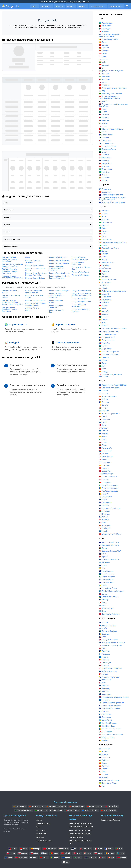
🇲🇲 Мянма (103, 123)
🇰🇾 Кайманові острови (108, 671)
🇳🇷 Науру (103, 565)
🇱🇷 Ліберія (103, 288)
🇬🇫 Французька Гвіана (108, 783)
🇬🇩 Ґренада (104, 660)
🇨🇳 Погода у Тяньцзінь (95, 806)
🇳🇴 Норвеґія (104, 468)
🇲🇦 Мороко (104, 314)
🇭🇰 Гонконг (104, 51)
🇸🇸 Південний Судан (107, 337)
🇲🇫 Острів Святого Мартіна (110, 706)
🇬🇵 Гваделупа (105, 651)
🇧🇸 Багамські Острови (108, 631)
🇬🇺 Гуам (102, 554)
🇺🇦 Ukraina (104, 391)
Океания (82, 6)
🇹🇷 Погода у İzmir (111, 806)
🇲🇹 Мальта (103, 454)
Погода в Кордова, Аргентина (79, 305)
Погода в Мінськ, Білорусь (59, 291)
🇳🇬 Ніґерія (103, 326)
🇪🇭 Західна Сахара (107, 262)
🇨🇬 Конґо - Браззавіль (108, 280)
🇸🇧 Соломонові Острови (109, 597)
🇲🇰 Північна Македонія (108, 477)
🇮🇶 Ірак (102, 68)
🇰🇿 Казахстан (105, 76)
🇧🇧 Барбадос (104, 634)
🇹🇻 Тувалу (103, 605)
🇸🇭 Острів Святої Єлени (109, 332)
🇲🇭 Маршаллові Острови (109, 560)
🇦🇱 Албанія (104, 399)
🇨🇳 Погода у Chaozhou (109, 810)
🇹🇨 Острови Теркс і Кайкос (110, 709)
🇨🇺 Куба (102, 683)
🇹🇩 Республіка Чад (107, 340)
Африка (59, 6)
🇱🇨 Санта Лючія (106, 720)
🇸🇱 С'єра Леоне (105, 349)
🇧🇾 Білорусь (104, 408)
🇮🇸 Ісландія (104, 434)
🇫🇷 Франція (104, 517)
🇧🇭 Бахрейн (104, 32)
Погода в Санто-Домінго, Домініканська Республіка (82, 295)
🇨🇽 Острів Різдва (106, 135)
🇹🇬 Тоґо (102, 366)
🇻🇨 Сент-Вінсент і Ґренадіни (110, 729)
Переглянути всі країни (82, 2)
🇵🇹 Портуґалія (105, 482)
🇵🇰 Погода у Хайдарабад (23, 810)
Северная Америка (98, 6)
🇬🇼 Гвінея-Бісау (105, 240)
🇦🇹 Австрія (104, 394)
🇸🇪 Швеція (103, 531)
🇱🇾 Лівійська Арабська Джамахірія (113, 291)
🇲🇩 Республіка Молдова (109, 488)
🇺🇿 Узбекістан (105, 172)
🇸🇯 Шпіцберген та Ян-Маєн (110, 534)
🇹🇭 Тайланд (104, 161)
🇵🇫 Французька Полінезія (109, 614)
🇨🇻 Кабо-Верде (105, 268)
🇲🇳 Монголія (104, 120)
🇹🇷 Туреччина (105, 166)
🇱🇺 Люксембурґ (105, 451)
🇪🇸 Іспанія (103, 437)
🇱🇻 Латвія (103, 442)
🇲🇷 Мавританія (105, 297)
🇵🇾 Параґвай (104, 769)
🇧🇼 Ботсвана (104, 219)
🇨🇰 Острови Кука (106, 580)
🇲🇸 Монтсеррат (105, 694)
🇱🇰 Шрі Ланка (105, 178)
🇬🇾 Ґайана (103, 760)
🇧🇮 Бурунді (104, 225)
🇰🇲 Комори (104, 277)
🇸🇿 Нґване (103, 320)
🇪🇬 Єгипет (103, 257)
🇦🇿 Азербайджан (106, 23)
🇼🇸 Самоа (103, 594)
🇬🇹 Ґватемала (105, 654)
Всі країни (40, 837)
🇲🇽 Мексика (104, 691)
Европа (71, 6)
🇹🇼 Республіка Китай (107, 146)
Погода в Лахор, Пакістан (35, 278)
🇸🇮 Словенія (104, 505)
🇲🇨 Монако (104, 459)
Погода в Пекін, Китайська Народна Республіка (12, 265)
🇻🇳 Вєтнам (103, 45)
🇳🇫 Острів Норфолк (107, 577)
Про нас (39, 820)
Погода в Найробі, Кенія (81, 302)
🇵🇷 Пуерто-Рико (106, 714)
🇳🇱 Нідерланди (105, 462)
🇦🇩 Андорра (104, 402)
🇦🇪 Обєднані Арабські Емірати (111, 129)
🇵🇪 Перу (103, 772)
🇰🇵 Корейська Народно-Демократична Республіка (109, 98)
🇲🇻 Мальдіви (104, 118)
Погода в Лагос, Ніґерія (34, 265)
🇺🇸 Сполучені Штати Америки (111, 735)
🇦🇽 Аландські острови (108, 396)
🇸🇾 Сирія (103, 152)
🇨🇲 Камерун (104, 271)
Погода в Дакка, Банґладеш (78, 263)
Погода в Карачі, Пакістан (59, 263)
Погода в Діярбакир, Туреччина (56, 306)
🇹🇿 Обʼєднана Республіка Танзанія (113, 329)
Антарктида (46, 6)
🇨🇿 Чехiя (103, 523)
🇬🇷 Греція (103, 422)
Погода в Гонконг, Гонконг (35, 300)
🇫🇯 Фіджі (103, 611)
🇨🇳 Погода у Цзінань (36, 806)
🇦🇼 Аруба (103, 628)
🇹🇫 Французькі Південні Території (112, 202)
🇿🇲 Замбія (103, 260)
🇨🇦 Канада (103, 674)
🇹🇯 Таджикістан (105, 158)
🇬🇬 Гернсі (103, 416)
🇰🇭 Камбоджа (105, 79)
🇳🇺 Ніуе (102, 568)
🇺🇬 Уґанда (103, 372)
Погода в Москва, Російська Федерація (80, 258)
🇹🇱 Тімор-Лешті (105, 163)
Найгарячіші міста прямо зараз (80, 823)
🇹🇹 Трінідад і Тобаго (107, 737)
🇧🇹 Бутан (103, 42)
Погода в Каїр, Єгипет (80, 275)
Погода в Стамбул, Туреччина (33, 261)
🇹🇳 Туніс (103, 369)
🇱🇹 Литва (103, 445)
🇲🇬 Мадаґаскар (105, 300)
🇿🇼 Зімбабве (104, 265)
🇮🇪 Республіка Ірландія (108, 485)
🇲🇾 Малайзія (104, 115)
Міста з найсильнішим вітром (80, 834)
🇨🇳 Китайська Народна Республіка (113, 88)
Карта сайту (41, 830)
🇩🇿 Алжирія (104, 211)
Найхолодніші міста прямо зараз (81, 827)
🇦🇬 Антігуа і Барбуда (107, 625)
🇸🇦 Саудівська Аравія (108, 149)
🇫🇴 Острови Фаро (106, 474)
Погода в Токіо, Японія (81, 272)
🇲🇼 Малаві (103, 305)
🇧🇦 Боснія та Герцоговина (109, 414)
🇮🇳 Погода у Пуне (41, 810)
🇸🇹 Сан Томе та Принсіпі (109, 352)
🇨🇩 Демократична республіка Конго (113, 242)
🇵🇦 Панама (104, 711)
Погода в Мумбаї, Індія (57, 257)
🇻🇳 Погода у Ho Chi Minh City (56, 806)
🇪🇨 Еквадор (104, 763)
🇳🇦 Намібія (104, 317)
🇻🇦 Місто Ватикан (106, 457)
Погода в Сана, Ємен (80, 299)
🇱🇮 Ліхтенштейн (106, 448)
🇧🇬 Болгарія (104, 411)
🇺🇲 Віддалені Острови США (110, 551)
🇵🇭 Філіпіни (104, 175)
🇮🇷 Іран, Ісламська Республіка (111, 71)
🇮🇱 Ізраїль (103, 59)
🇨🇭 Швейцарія (105, 528)
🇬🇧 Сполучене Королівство (110, 508)
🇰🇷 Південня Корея (107, 143)
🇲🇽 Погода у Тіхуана (72, 810)
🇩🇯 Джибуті (104, 245)
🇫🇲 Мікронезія (105, 562)
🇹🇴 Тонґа (103, 603)
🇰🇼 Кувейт (103, 101)
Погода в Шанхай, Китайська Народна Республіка (10, 259)
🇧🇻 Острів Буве (105, 192)
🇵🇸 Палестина (105, 140)
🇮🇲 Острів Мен (105, 471)
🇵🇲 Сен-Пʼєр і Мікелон (108, 723)
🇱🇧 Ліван (103, 109)
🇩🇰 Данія (103, 425)
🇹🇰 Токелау (104, 600)
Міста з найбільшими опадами (80, 830)
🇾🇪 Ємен (103, 56)
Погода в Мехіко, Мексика (59, 260)
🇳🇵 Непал (103, 126)
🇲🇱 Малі (102, 308)
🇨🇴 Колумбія (104, 766)
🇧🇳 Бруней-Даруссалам (109, 39)
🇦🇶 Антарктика (105, 189)
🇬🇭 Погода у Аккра (20, 806)
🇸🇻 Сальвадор (105, 717)
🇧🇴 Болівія (103, 752)
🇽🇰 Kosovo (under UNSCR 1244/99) (113, 385)
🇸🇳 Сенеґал (104, 357)
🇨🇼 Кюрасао (104, 686)
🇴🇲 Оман (103, 132)
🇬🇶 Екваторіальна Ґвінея (109, 248)
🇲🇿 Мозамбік (104, 311)
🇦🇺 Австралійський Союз (109, 542)
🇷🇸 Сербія (103, 500)
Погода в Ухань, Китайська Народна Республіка (59, 277)
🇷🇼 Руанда (103, 346)
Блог (38, 827)
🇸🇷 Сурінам (104, 775)
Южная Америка (116, 6)
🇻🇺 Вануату (104, 548)
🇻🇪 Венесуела (105, 757)
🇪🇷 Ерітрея (104, 251)
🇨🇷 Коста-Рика (105, 680)
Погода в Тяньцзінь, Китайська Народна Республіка (56, 268)
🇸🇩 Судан (103, 363)
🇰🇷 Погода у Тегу (56, 810)
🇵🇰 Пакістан (104, 138)
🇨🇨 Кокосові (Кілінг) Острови (110, 94)
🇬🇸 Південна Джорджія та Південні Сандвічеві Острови (113, 199)
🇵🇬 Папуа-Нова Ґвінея (108, 588)
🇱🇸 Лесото (103, 285)
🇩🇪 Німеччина (105, 465)
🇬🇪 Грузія (103, 54)
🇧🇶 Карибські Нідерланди (109, 677)
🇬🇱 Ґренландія (105, 663)
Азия (35, 6)
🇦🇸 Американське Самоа (109, 545)
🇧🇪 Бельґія (104, 405)
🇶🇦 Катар (103, 82)
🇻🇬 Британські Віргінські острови (112, 643)
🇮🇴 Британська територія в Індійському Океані (110, 35)
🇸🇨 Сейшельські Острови (109, 354)
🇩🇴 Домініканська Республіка (111, 668)
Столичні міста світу (44, 840)
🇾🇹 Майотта (104, 303)
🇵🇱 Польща (104, 480)
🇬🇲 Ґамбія (103, 231)
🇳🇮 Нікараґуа (104, 700)
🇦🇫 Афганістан (105, 26)
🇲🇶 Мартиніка (105, 688)
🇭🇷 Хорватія (104, 520)
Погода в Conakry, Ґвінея (82, 291)
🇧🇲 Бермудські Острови (109, 640)
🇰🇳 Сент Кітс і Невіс (107, 726)
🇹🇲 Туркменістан (106, 169)
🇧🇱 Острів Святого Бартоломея (112, 703)
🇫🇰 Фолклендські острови (109, 780)
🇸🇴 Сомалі (103, 360)
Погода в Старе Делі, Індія (59, 273)
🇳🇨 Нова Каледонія (107, 574)
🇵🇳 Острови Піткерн (107, 583)
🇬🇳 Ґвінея (103, 237)
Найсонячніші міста (76, 837)
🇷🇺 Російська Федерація (109, 491)
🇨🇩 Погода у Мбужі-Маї (90, 810)
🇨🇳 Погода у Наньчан (77, 806)
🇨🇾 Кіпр (102, 91)
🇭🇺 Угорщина (104, 511)
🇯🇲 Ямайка (104, 740)
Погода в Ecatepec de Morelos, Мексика (34, 292)
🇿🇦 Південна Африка (108, 334)
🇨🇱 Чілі (102, 786)
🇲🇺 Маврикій (104, 294)
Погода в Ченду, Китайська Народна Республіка (36, 274)
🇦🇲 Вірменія (104, 48)
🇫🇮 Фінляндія (104, 514)
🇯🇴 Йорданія (104, 74)
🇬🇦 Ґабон (103, 228)
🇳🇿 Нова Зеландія (106, 571)
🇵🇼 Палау (103, 585)
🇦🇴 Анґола (103, 214)
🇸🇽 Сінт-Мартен (106, 732)
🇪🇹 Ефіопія (104, 254)
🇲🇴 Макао (103, 112)
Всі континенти (42, 834)
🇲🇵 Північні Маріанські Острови (112, 591)
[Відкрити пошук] (127, 6)
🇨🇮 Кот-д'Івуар (105, 283)
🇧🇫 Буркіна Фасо (106, 222)
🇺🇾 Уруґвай (104, 777)
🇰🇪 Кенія (103, 274)
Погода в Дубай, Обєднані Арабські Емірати (36, 304)
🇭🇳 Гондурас (104, 657)
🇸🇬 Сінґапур (104, 155)
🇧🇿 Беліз (103, 637)
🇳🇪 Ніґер (103, 323)
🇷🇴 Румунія (104, 494)
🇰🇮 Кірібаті (103, 557)
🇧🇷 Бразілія (104, 754)
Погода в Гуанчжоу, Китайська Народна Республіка (10, 271)
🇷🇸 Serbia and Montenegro (109, 388)
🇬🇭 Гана (102, 234)
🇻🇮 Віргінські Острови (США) (111, 645)
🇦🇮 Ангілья (104, 623)
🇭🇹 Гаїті (102, 648)
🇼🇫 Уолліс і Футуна (107, 608)
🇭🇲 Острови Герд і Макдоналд (111, 195)
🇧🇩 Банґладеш (105, 29)
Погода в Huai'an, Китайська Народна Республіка (10, 309)
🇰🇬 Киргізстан (105, 85)
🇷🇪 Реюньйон (105, 343)
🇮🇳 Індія (102, 62)
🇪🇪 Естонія (104, 431)
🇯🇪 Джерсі (103, 428)
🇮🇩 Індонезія (104, 65)
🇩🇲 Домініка (104, 666)
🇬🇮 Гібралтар (105, 419)
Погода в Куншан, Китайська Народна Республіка (56, 296)
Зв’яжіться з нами (43, 823)
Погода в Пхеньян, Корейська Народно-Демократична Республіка (12, 302)
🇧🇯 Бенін (103, 217)
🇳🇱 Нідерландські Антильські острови (114, 697)
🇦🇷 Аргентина (105, 749)
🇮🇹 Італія (103, 439)
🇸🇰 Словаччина (105, 502)
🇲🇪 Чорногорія (105, 525)
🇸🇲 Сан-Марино (106, 497)
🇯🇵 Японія (103, 181)
